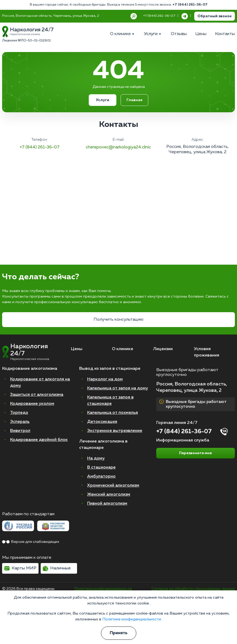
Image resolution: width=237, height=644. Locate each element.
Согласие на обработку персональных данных (193, 589)
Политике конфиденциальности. (132, 619)
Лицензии (163, 349)
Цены (77, 349)
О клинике (122, 349)
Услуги (103, 100)
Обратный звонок (215, 16)
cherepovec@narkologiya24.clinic (118, 147)
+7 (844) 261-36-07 (190, 5)
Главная (134, 100)
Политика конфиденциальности (103, 589)
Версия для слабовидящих (31, 542)
